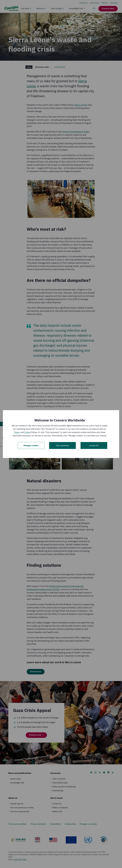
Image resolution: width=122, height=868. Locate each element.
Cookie (27, 432)
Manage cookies (31, 445)
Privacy (17, 432)
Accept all (94, 445)
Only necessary (62, 445)
